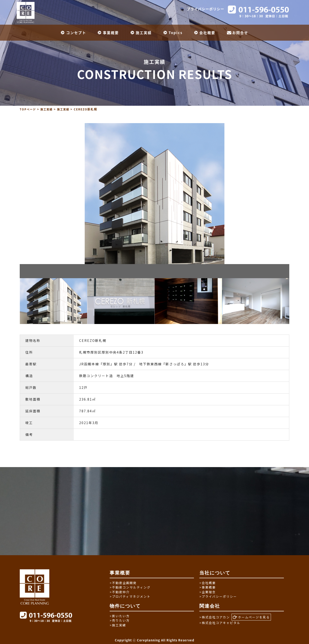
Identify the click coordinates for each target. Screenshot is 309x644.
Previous (16, 301)
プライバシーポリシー (205, 9)
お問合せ (240, 33)
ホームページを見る (251, 617)
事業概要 (111, 33)
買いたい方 (120, 616)
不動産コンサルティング (130, 587)
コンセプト (76, 33)
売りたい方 (120, 620)
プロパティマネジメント (130, 596)
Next (293, 301)
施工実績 (144, 33)
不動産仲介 (120, 592)
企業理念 (208, 592)
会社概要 (207, 33)
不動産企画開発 (123, 583)
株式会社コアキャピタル (220, 623)
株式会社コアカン (215, 617)
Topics (176, 33)
